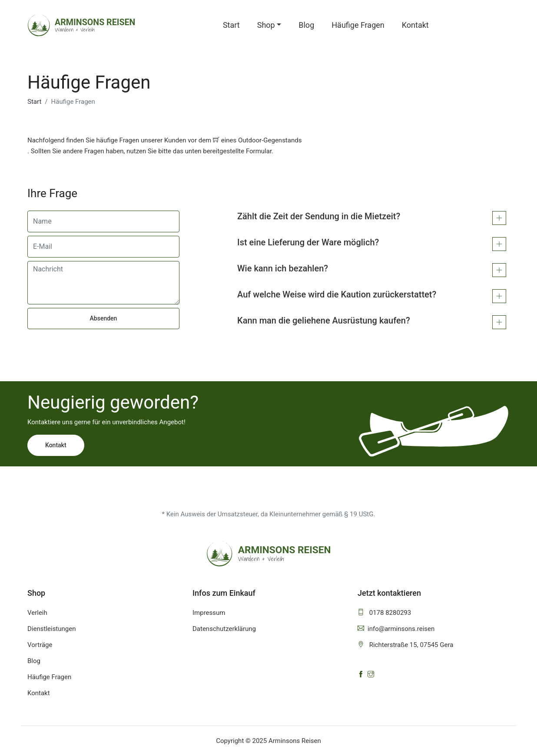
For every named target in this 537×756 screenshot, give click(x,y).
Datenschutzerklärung (224, 629)
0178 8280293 (384, 613)
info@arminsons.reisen (396, 629)
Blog (306, 25)
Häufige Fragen (358, 25)
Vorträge (40, 645)
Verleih (37, 613)
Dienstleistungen (52, 629)
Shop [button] (266, 25)
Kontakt (415, 25)
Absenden (104, 318)
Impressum (209, 613)
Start (231, 25)
